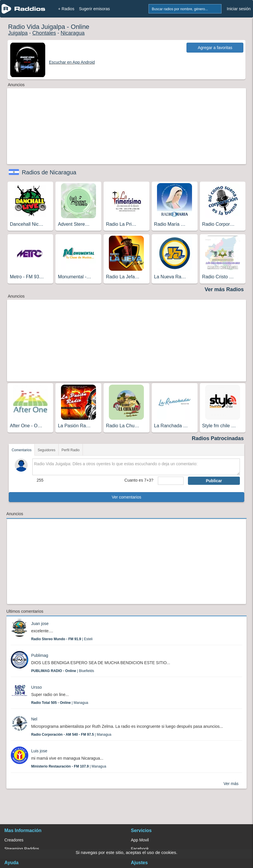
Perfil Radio (71, 450)
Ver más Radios (224, 289)
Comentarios (22, 450)
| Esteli (62, 639)
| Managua (60, 703)
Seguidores (47, 450)
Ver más (231, 784)
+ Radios (66, 9)
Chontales (44, 33)
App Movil (140, 840)
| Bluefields (63, 671)
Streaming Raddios (22, 849)
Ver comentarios (126, 497)
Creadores (14, 840)
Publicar (214, 481)
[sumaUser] (171, 481)
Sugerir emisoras (95, 9)
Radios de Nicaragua (49, 172)
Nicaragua (73, 33)
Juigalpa (18, 33)
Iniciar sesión (239, 9)
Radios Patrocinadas (218, 438)
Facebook (140, 849)
